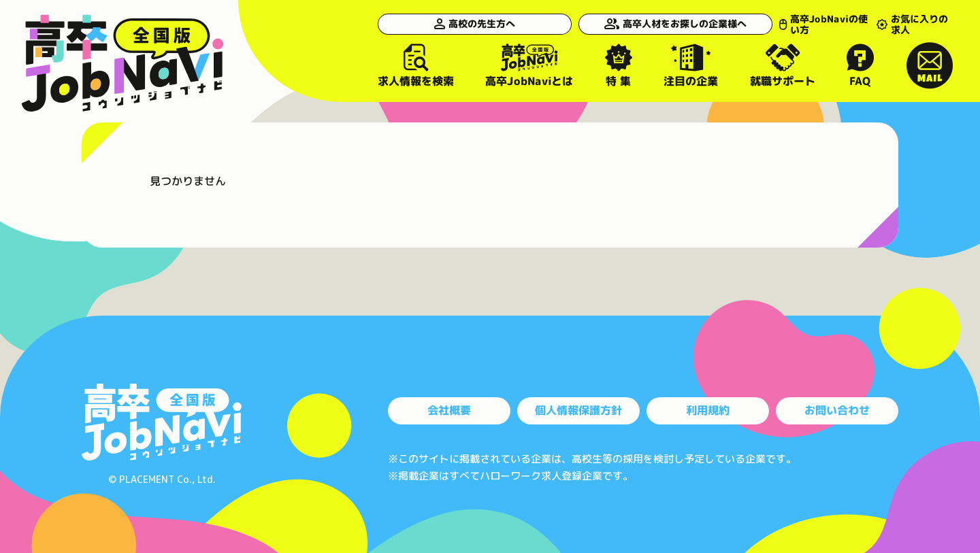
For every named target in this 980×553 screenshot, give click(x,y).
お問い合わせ (837, 410)
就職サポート (783, 65)
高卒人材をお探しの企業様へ (639, 23)
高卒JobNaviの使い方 (791, 23)
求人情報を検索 (416, 65)
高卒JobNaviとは (529, 65)
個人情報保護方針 (578, 410)
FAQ (861, 65)
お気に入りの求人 (908, 23)
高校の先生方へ (459, 23)
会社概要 (449, 410)
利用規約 (708, 410)
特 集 (619, 65)
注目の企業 (691, 65)
